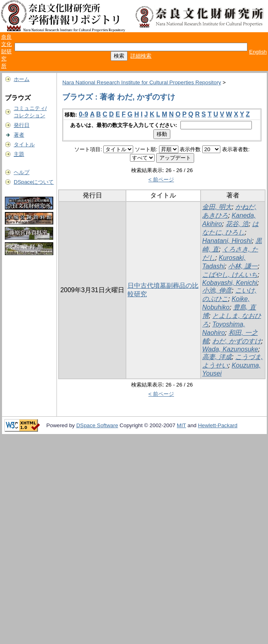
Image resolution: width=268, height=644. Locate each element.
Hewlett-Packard (218, 425)
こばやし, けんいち (230, 275)
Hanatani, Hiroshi (227, 241)
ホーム (22, 79)
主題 (19, 154)
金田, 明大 (217, 207)
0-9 (83, 114)
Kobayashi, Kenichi (230, 283)
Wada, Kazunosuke (230, 349)
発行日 (22, 125)
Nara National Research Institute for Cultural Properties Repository (141, 82)
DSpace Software (97, 425)
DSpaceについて (34, 182)
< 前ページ (161, 180)
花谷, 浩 (237, 224)
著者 (19, 135)
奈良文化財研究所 (6, 51)
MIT (181, 425)
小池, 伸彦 (217, 290)
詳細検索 (141, 56)
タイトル (24, 144)
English (258, 52)
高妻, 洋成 (217, 357)
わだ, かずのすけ (237, 341)
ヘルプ (22, 172)
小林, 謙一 (243, 266)
